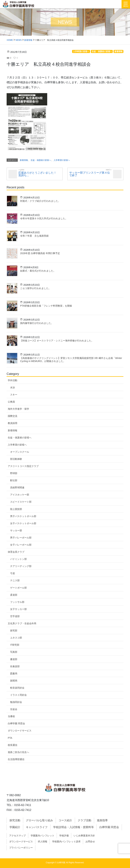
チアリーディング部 (21, 566)
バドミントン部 (18, 559)
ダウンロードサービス (20, 731)
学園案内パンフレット (42, 836)
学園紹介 (15, 827)
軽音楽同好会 (17, 688)
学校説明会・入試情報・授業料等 (73, 827)
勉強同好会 (16, 702)
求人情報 (42, 842)
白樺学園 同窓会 (16, 723)
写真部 (14, 652)
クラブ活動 (84, 820)
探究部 (14, 631)
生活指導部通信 (16, 759)
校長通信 (13, 745)
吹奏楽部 (15, 666)
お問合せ (90, 842)
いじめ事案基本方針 (84, 836)
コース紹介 (65, 820)
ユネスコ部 (16, 638)
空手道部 (15, 616)
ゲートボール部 (18, 588)
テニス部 (15, 580)
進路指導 (102, 820)
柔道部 (14, 595)
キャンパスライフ (37, 827)
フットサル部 (17, 602)
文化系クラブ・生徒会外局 (22, 623)
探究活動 (15, 820)
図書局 (14, 674)
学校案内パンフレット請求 (66, 842)
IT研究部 (15, 645)
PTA (10, 738)
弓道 (13, 573)
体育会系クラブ (16, 552)
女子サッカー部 (18, 609)
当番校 (11, 716)
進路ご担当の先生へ (18, 752)
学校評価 (64, 836)
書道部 (14, 659)
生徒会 (14, 709)
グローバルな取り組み (39, 820)
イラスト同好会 (18, 695)
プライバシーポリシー (21, 848)
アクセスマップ (17, 836)
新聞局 (14, 681)
